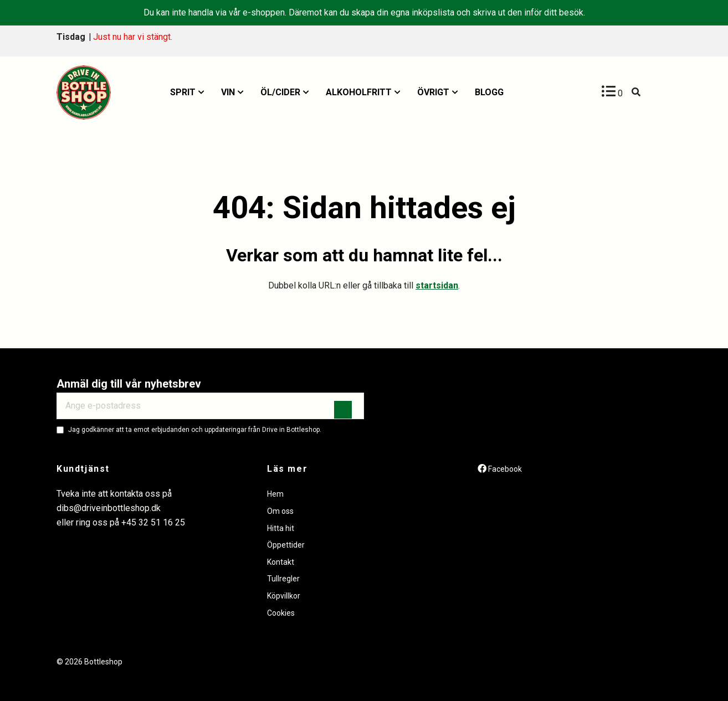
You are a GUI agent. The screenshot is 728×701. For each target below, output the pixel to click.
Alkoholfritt (359, 92)
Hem (275, 494)
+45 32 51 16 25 (153, 522)
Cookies (281, 613)
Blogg (489, 92)
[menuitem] (187, 92)
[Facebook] (500, 469)
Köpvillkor (284, 596)
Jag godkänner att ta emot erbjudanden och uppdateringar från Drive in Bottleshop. (195, 430)
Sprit (183, 92)
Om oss (280, 511)
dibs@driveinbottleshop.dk (109, 508)
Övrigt (433, 92)
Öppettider (286, 545)
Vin (228, 92)
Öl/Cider (280, 92)
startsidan (437, 285)
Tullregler (283, 579)
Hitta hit (281, 528)
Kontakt (281, 562)
